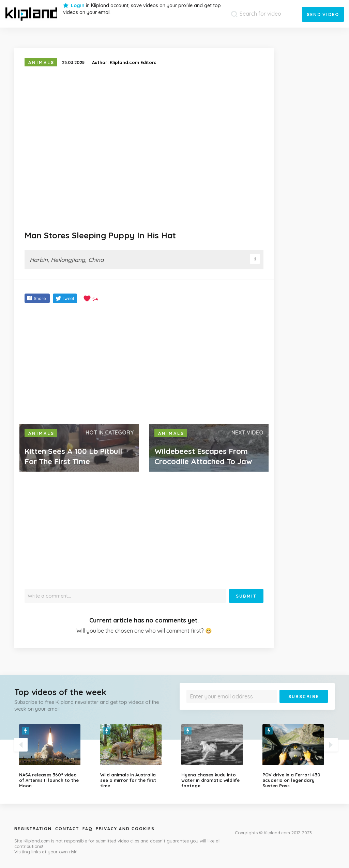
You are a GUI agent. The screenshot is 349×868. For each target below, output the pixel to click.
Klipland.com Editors (133, 62)
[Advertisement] (144, 364)
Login (78, 5)
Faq (87, 829)
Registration (33, 829)
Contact (67, 829)
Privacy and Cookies (125, 829)
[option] (55, 756)
